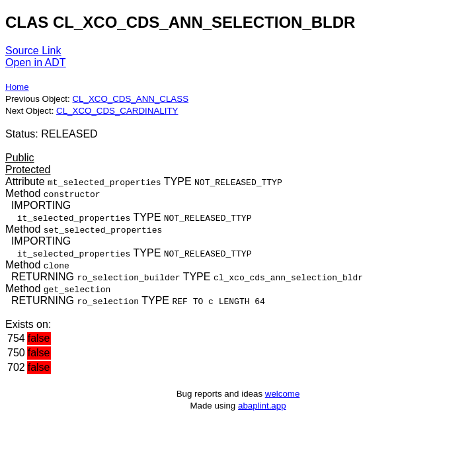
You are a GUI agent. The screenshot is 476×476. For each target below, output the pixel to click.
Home (17, 87)
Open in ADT (36, 62)
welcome (283, 394)
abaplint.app (262, 406)
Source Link (33, 51)
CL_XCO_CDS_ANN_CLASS (130, 99)
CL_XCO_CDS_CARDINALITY (117, 111)
